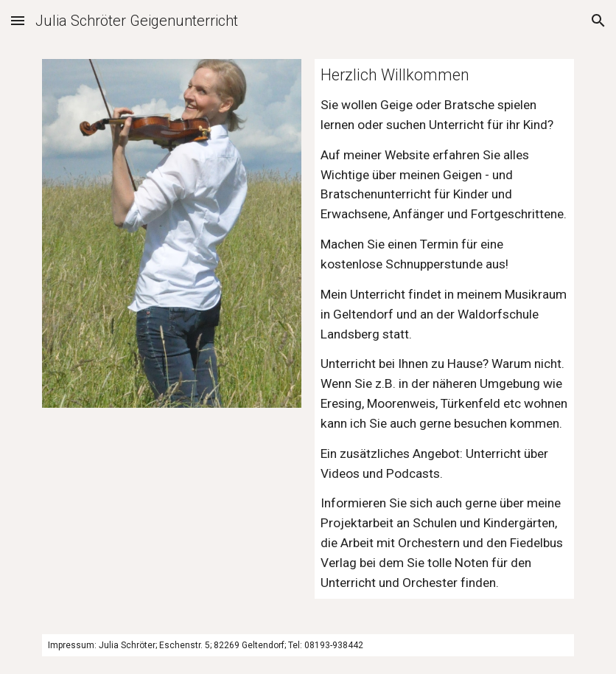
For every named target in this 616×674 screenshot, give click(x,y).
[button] (18, 20)
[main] (444, 329)
